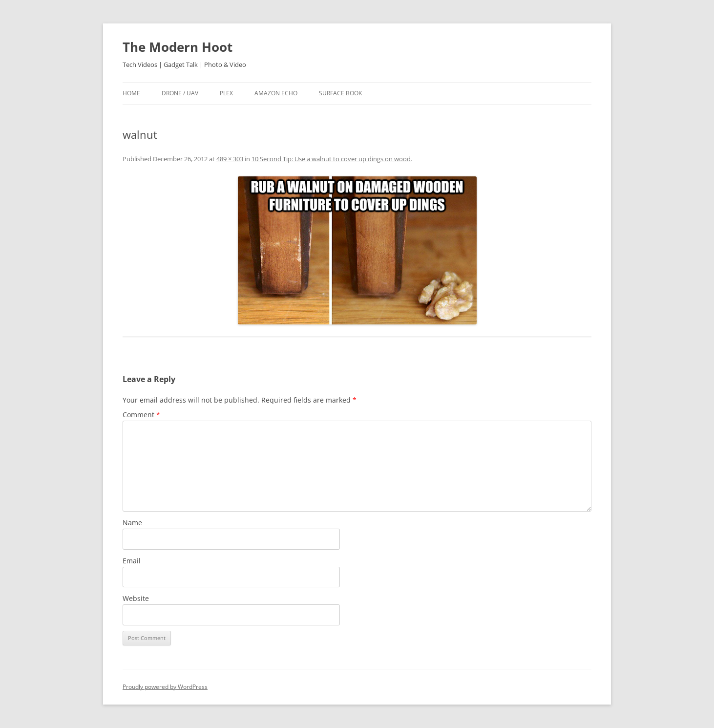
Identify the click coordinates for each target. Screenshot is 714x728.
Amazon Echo (276, 93)
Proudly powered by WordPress (165, 687)
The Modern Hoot (178, 47)
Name (132, 523)
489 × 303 (230, 159)
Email (132, 561)
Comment (141, 415)
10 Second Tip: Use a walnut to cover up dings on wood (331, 159)
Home (131, 93)
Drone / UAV (180, 93)
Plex (226, 93)
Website (136, 598)
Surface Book (340, 93)
